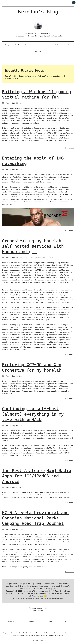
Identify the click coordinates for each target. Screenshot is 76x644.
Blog (7, 45)
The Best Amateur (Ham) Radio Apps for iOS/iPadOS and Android (37, 476)
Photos (68, 45)
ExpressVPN (65, 586)
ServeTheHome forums (33, 194)
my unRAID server (59, 431)
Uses (40, 45)
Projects (29, 45)
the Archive (38, 611)
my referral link (43, 594)
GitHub (11, 622)
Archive (38, 52)
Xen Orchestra (62, 389)
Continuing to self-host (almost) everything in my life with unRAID (33, 414)
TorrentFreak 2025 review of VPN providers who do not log (32, 591)
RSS (66, 622)
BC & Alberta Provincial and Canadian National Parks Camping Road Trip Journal (35, 518)
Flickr (49, 622)
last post (12, 381)
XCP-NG (48, 389)
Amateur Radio (54, 45)
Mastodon (30, 622)
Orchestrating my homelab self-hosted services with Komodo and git (33, 246)
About (17, 45)
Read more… (69, 148)
